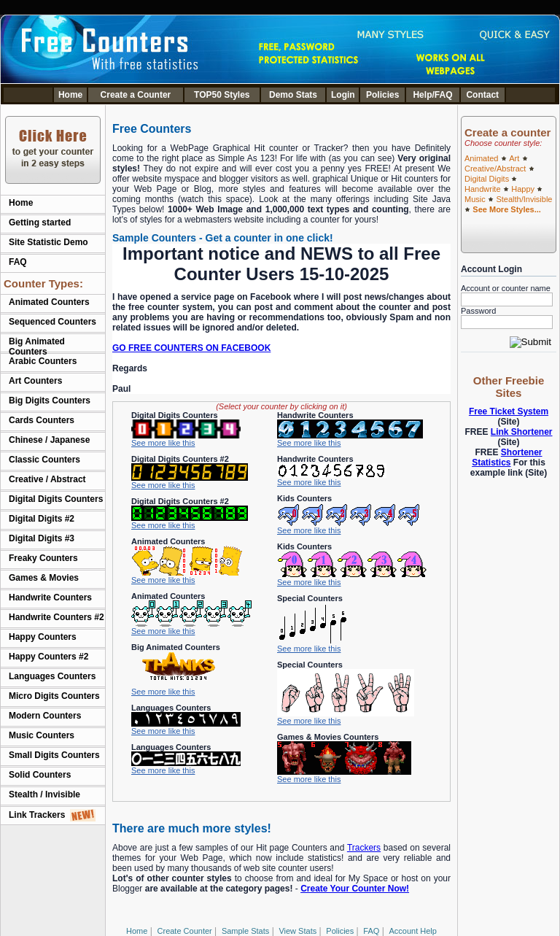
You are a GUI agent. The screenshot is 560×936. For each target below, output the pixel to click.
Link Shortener (522, 432)
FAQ (18, 262)
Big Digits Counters (50, 401)
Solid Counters (40, 775)
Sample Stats (245, 931)
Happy (523, 189)
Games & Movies (44, 578)
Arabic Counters (43, 361)
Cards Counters (42, 420)
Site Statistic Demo (48, 242)
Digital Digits (487, 179)
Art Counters (35, 381)
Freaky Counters (43, 558)
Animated (481, 158)
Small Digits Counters (54, 755)
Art (514, 158)
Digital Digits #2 (42, 519)
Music (475, 199)
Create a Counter (136, 95)
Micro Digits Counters (54, 696)
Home (70, 95)
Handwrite (483, 189)
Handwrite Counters (50, 597)
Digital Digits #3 (42, 538)
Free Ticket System (509, 411)
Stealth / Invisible (44, 794)
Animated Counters (49, 302)
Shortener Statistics (507, 457)
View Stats (297, 931)
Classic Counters (44, 460)
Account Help (413, 931)
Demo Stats (293, 95)
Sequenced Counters (52, 322)
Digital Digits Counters (56, 499)
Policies (382, 95)
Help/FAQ (432, 95)
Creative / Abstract (47, 479)
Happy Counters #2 (48, 657)
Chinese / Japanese (49, 440)
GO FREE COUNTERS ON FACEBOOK (191, 348)
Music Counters (42, 735)
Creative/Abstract (495, 169)
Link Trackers (52, 815)
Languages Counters (52, 676)
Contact (482, 95)
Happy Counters (43, 637)
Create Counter (185, 931)
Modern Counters (45, 716)
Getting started (40, 223)
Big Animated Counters (37, 347)
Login (343, 95)
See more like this (163, 443)
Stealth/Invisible (524, 199)
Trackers (364, 848)
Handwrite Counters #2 (57, 617)
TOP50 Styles (222, 95)
